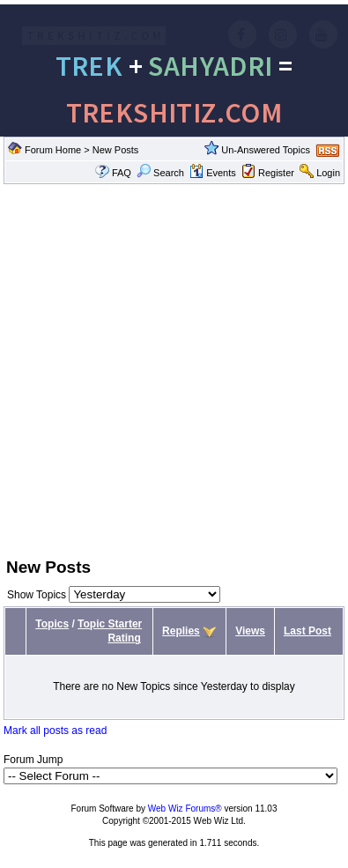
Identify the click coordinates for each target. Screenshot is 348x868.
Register (276, 173)
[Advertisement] (165, 369)
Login (328, 173)
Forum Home (53, 150)
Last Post (307, 631)
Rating (124, 638)
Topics (52, 624)
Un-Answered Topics (266, 150)
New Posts (116, 150)
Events (213, 173)
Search (160, 173)
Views (250, 631)
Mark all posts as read (55, 731)
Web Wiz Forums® (185, 809)
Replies (181, 631)
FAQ (122, 173)
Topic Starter (110, 624)
